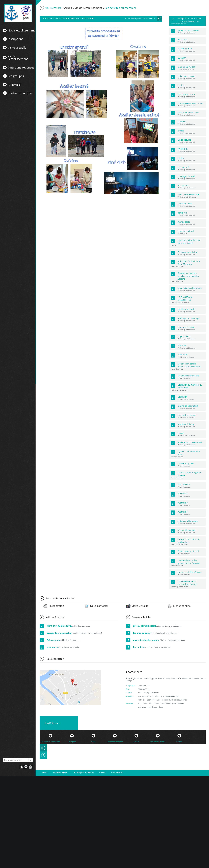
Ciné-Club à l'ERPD (186, 67)
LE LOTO (182, 58)
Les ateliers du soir (158, 742)
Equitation (183, 355)
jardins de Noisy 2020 (188, 406)
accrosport (183, 185)
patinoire (182, 122)
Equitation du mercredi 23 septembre (190, 386)
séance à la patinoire (187, 530)
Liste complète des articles (83, 773)
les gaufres (183, 40)
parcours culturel (186, 231)
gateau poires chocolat (188, 30)
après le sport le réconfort (190, 442)
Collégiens (72, 742)
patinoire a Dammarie (188, 521)
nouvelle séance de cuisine (190, 103)
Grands (179, 742)
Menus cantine (182, 606)
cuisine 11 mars (185, 49)
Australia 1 (183, 512)
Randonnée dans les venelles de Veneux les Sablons (188, 276)
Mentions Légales (60, 773)
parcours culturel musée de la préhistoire (189, 241)
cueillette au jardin (186, 309)
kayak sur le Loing (186, 424)
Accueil (67, 8)
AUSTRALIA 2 (184, 484)
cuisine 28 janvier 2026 (188, 112)
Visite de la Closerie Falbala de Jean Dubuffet (189, 365)
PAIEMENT (15, 85)
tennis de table (185, 204)
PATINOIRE (183, 149)
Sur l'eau (182, 345)
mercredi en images (187, 415)
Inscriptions (15, 39)
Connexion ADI (117, 773)
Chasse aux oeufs (186, 327)
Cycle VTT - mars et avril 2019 (189, 453)
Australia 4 (183, 494)
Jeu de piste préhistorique (190, 288)
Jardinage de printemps (189, 318)
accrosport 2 (184, 167)
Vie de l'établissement (18, 58)
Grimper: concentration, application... (189, 541)
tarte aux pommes (186, 94)
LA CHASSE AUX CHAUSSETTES (185, 298)
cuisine (181, 158)
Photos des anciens (21, 93)
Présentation (56, 606)
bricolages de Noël (186, 176)
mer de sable (184, 222)
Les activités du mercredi (50, 742)
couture (181, 85)
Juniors (136, 742)
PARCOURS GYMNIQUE (189, 194)
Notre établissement (21, 30)
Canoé (181, 433)
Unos (93, 742)
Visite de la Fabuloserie (188, 376)
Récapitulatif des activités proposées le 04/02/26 (190, 20)
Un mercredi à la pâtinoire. (190, 572)
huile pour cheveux (187, 76)
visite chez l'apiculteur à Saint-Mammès (189, 263)
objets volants (184, 336)
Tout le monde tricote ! (188, 551)
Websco (103, 773)
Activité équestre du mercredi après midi (187, 583)
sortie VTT (182, 213)
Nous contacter (99, 606)
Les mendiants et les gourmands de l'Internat (189, 562)
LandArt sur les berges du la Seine (190, 474)
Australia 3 (183, 503)
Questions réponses (21, 68)
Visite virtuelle (17, 48)
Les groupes (16, 76)
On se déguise (184, 140)
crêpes (181, 131)
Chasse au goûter (186, 463)
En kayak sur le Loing (188, 252)
